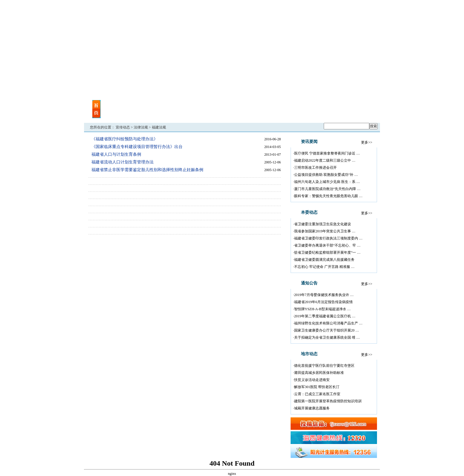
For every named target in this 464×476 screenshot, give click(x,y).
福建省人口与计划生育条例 (116, 154)
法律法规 (141, 127)
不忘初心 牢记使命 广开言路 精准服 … (324, 267)
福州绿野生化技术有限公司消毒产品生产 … (328, 323)
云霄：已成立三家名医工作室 (317, 394)
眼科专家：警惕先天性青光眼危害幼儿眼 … (328, 196)
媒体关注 (165, 113)
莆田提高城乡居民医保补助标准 (319, 373)
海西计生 (353, 106)
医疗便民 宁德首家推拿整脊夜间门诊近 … (327, 153)
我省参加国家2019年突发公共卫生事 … (325, 231)
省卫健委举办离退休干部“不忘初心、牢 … (327, 245)
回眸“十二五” (353, 113)
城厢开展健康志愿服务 (312, 408)
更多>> (367, 142)
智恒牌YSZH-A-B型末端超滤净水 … (322, 309)
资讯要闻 (133, 106)
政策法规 (243, 113)
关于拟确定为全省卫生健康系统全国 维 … (327, 337)
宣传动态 (123, 127)
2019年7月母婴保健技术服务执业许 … (324, 295)
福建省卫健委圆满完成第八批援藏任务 (324, 260)
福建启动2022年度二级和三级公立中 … (325, 160)
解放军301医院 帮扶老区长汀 (317, 387)
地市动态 (198, 113)
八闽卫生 (321, 106)
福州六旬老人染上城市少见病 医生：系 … (327, 182)
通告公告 (198, 106)
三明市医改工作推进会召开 (315, 168)
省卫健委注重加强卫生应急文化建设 (323, 224)
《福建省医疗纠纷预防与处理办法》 (125, 139)
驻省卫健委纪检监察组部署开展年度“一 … (327, 253)
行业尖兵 (275, 106)
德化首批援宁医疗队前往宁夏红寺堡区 (324, 366)
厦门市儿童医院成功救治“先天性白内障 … (327, 189)
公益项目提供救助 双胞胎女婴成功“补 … (326, 175)
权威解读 (275, 113)
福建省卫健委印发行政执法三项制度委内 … (328, 238)
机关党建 (243, 106)
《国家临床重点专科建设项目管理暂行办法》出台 (137, 147)
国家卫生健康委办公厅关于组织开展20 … (327, 330)
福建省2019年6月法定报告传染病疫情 (323, 302)
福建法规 (159, 127)
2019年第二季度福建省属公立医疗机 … (325, 316)
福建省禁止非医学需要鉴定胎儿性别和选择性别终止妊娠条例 (147, 170)
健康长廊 (321, 113)
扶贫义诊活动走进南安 (312, 380)
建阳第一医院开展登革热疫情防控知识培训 (328, 401)
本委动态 (165, 106)
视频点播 (133, 113)
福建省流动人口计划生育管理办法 (123, 162)
